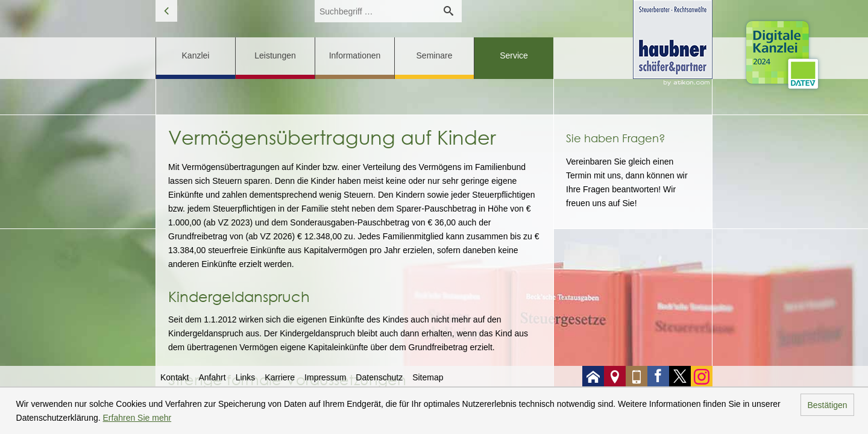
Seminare (435, 55)
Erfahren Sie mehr (137, 418)
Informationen (355, 55)
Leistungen (275, 55)
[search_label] (375, 11)
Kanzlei (196, 55)
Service (514, 55)
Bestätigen (827, 405)
